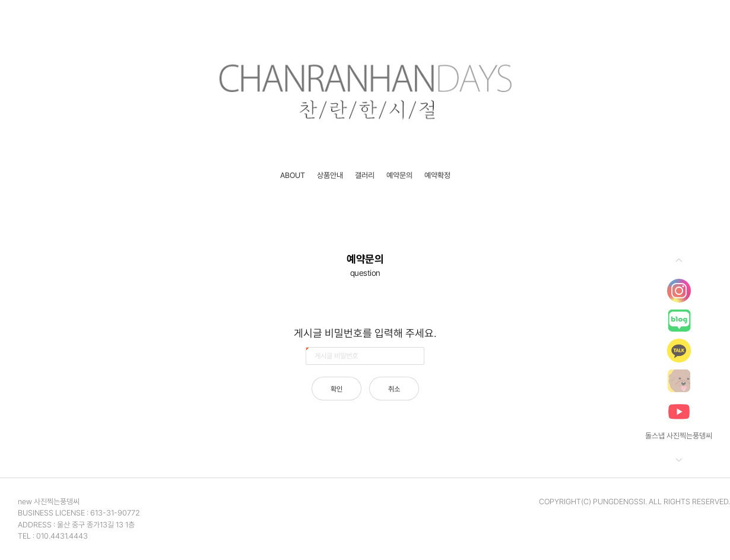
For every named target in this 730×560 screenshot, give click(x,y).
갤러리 (365, 175)
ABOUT (293, 175)
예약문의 (399, 175)
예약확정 (437, 175)
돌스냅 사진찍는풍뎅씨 (679, 436)
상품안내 (330, 175)
